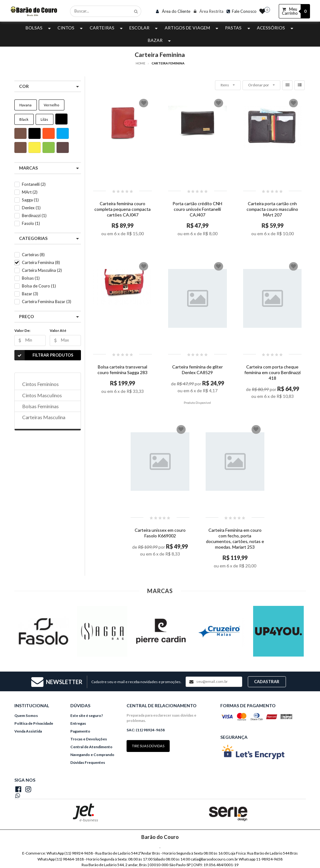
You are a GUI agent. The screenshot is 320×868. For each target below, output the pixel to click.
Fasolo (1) (31, 223)
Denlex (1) (31, 208)
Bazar (160, 40)
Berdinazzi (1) (34, 216)
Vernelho (51, 105)
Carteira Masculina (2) (42, 270)
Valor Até (58, 330)
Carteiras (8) (33, 255)
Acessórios (276, 28)
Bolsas (39, 28)
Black (24, 119)
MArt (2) (30, 192)
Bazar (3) (30, 294)
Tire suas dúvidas (148, 746)
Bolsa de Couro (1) (39, 286)
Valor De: (22, 330)
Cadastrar (267, 682)
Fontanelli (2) (34, 184)
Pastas (238, 28)
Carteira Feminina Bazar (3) (47, 302)
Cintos (71, 28)
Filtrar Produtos (44, 355)
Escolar (144, 28)
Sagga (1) (30, 200)
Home (140, 63)
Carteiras (107, 28)
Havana (25, 105)
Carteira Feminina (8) (41, 262)
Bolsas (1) (31, 278)
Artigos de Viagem (192, 28)
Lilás (44, 119)
